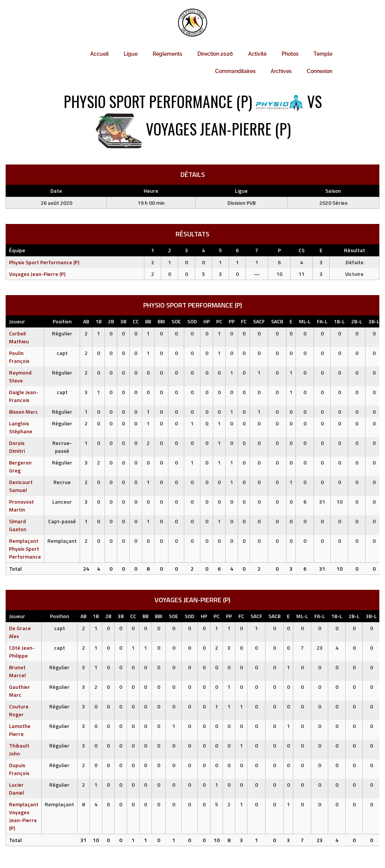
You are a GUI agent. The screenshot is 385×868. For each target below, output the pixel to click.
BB (148, 321)
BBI (161, 321)
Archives (281, 71)
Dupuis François (19, 769)
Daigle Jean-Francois (24, 396)
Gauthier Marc (20, 691)
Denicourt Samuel (21, 486)
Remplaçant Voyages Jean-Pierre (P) (24, 816)
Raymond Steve (20, 376)
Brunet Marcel (17, 671)
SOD (192, 321)
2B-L (357, 321)
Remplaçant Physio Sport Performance (25, 549)
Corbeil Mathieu (19, 337)
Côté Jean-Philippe (22, 652)
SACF (259, 321)
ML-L (305, 321)
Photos (290, 54)
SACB (277, 321)
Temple (323, 54)
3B (123, 321)
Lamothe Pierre (20, 730)
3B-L (374, 321)
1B (99, 321)
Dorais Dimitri (17, 447)
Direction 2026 (215, 54)
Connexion (320, 71)
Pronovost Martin (21, 506)
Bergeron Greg (20, 466)
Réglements (167, 54)
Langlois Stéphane (21, 427)
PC (219, 321)
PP (232, 321)
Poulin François (19, 357)
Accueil (99, 54)
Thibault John (19, 749)
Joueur (17, 321)
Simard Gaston (18, 525)
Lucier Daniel (17, 789)
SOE (176, 321)
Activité (257, 54)
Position (62, 321)
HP (207, 321)
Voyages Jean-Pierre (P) (37, 274)
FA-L (322, 321)
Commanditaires (235, 71)
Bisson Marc (23, 412)
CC (136, 321)
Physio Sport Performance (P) (44, 262)
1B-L (339, 321)
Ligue (131, 54)
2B (111, 321)
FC (244, 321)
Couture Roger (19, 710)
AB (86, 321)
